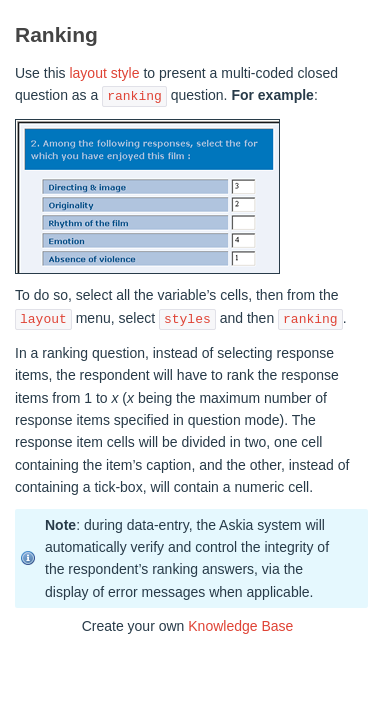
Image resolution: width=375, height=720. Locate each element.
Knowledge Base (240, 626)
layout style (104, 73)
